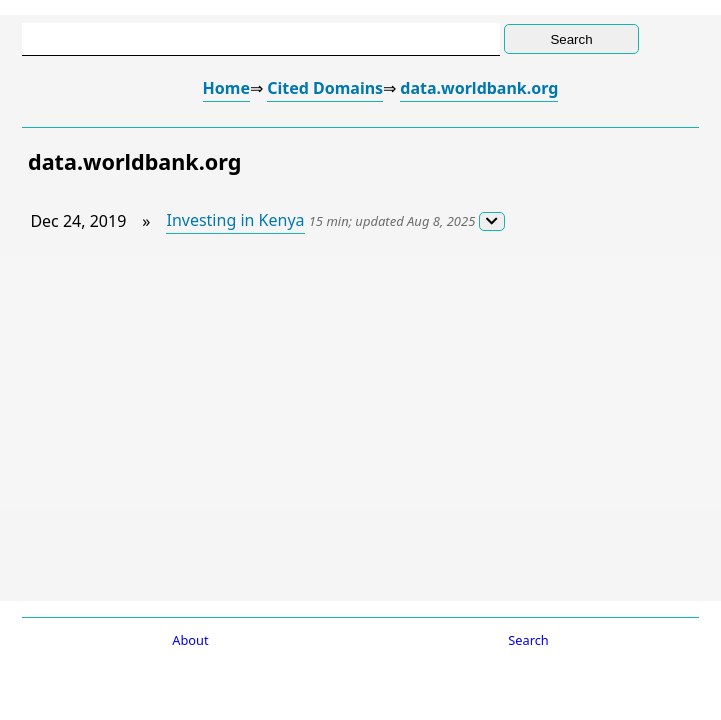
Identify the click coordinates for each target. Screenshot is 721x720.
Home (226, 88)
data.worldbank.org (479, 88)
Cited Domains (325, 88)
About (190, 640)
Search (528, 640)
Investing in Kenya (235, 220)
